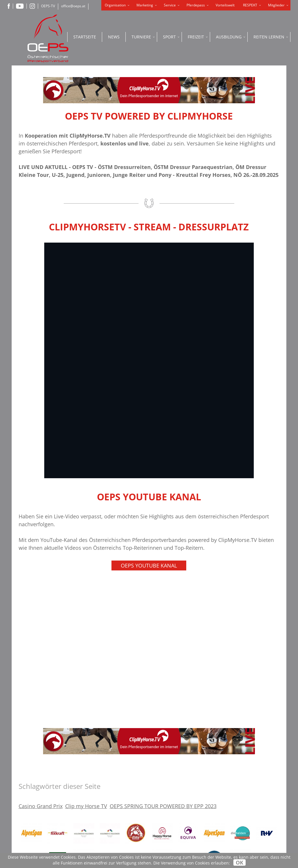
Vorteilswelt (225, 5)
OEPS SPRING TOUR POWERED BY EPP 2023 (163, 806)
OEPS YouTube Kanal (149, 565)
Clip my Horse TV (86, 806)
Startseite (85, 37)
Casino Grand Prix (41, 806)
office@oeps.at (73, 6)
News (114, 37)
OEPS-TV (48, 6)
